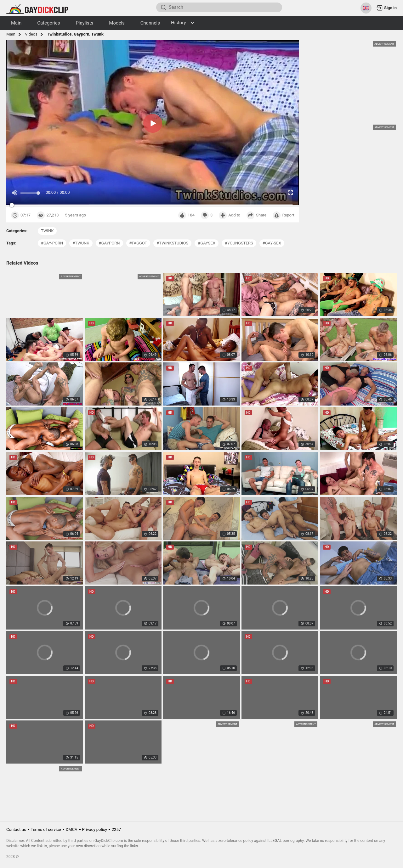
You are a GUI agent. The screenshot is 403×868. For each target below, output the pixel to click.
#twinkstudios (172, 243)
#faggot (138, 243)
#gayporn (109, 243)
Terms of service (46, 829)
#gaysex (207, 243)
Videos (31, 34)
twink (47, 231)
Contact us (16, 829)
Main (11, 34)
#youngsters (239, 243)
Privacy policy (95, 829)
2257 (116, 829)
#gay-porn (52, 243)
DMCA (72, 829)
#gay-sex (272, 243)
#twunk (81, 243)
